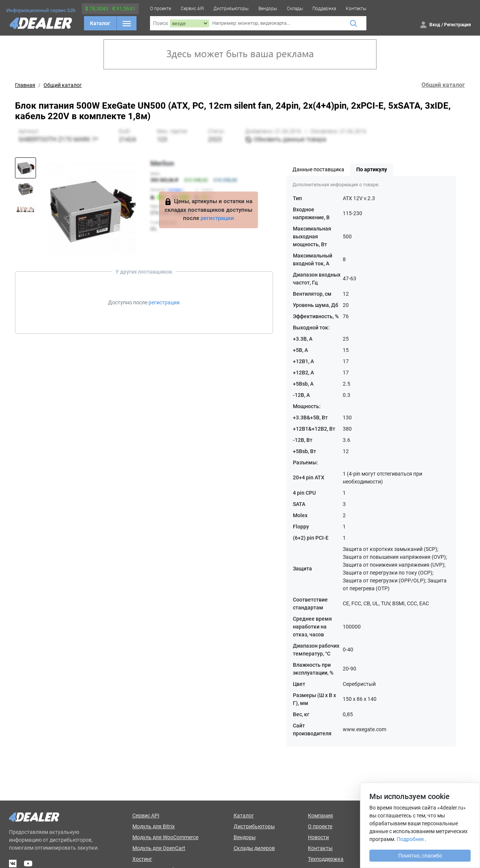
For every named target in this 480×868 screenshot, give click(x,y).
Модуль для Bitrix (154, 826)
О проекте (160, 9)
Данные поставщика (318, 169)
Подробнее (410, 839)
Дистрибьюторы (231, 9)
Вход (435, 25)
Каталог (100, 23)
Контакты (356, 9)
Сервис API (192, 9)
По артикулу (372, 169)
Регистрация (457, 25)
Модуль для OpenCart (159, 848)
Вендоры (268, 9)
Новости (318, 837)
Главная (25, 85)
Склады (295, 9)
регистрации (217, 218)
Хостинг (142, 859)
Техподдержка (326, 859)
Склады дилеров (254, 848)
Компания (320, 816)
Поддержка (324, 9)
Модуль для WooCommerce (165, 837)
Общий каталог (63, 85)
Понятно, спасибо (420, 856)
